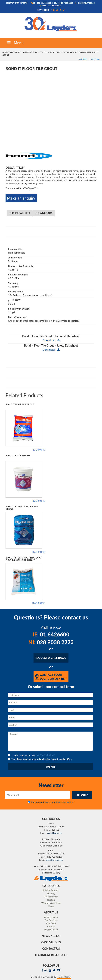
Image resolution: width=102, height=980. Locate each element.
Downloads (44, 213)
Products (15, 52)
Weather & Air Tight (51, 903)
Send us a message (50, 6)
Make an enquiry (21, 198)
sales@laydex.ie (85, 3)
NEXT (95, 59)
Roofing (51, 900)
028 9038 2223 (51, 642)
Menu (15, 43)
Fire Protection (51, 897)
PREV (83, 59)
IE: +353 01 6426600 (41, 3)
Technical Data (20, 213)
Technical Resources (51, 955)
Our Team (51, 923)
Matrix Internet (64, 977)
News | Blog (43, 10)
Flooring (51, 893)
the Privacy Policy (44, 755)
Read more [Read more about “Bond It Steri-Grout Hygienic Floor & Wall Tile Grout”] (38, 603)
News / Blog (51, 936)
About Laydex (51, 917)
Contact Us (51, 949)
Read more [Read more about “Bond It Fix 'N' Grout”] (38, 501)
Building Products (32, 52)
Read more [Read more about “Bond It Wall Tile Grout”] (38, 450)
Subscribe (82, 795)
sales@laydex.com (54, 860)
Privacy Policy (51, 930)
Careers (51, 926)
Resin (51, 906)
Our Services (51, 920)
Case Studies (51, 942)
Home (5, 52)
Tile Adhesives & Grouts (56, 52)
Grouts (73, 52)
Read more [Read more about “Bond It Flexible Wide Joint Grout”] (38, 552)
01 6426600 (51, 634)
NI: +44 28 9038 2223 (64, 3)
